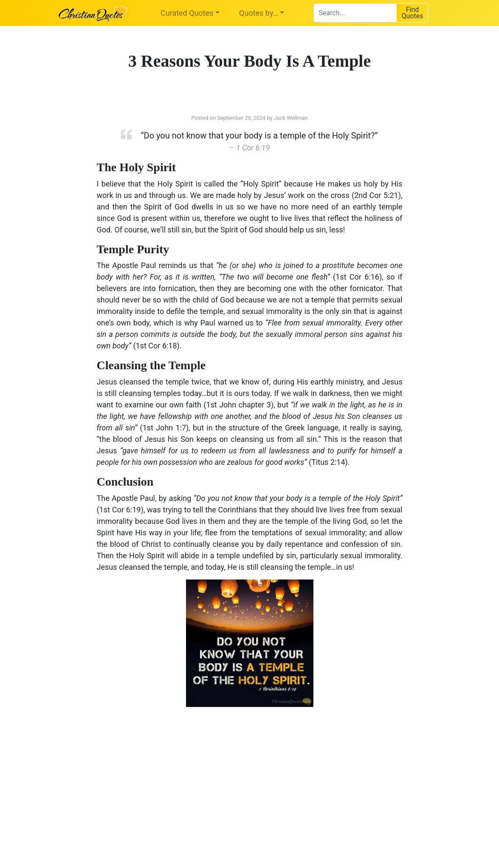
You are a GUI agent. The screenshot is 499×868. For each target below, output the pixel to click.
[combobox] (355, 13)
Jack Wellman (291, 118)
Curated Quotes (187, 13)
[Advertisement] (163, 781)
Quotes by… (258, 13)
